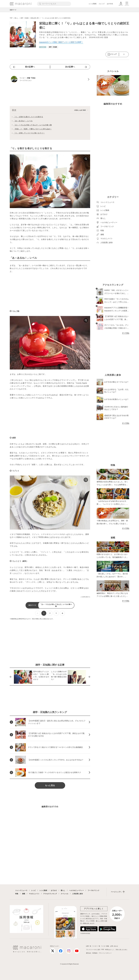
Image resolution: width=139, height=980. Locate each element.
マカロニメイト (34, 894)
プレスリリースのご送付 (93, 950)
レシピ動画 (93, 4)
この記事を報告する (85, 597)
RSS (103, 949)
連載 (24, 894)
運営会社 (89, 953)
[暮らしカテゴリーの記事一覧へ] (43, 47)
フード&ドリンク (93, 890)
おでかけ (54, 890)
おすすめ (110, 4)
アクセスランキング (50, 894)
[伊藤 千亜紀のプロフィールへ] (50, 79)
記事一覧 (89, 946)
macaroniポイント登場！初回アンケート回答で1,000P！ (61, 42)
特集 (17, 894)
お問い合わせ (114, 946)
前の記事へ (30, 67)
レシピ (33, 890)
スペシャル (65, 894)
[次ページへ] (62, 613)
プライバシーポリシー (105, 953)
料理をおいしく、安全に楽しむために (116, 950)
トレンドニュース (21, 890)
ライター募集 (105, 946)
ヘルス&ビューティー (76, 890)
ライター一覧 (96, 946)
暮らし (63, 890)
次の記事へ (70, 67)
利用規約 (95, 953)
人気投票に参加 (77, 894)
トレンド (102, 4)
